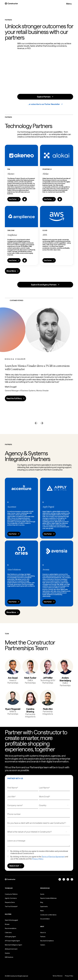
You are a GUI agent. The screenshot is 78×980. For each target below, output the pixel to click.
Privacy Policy (38, 859)
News (42, 911)
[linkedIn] (60, 879)
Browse (7, 924)
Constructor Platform (11, 894)
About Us (43, 933)
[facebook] (68, 879)
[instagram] (72, 879)
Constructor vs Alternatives (48, 915)
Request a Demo (10, 902)
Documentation (45, 919)
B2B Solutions (9, 957)
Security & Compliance (47, 941)
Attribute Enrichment (11, 949)
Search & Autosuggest (11, 920)
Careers (43, 945)
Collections (8, 933)
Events (42, 894)
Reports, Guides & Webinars (48, 898)
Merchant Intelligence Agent (13, 945)
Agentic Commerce (11, 898)
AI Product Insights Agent (12, 941)
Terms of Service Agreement (53, 857)
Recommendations (11, 928)
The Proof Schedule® (11, 906)
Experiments (44, 906)
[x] (64, 879)
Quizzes (7, 953)
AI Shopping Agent (10, 937)
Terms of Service (58, 976)
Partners (43, 937)
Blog (42, 902)
